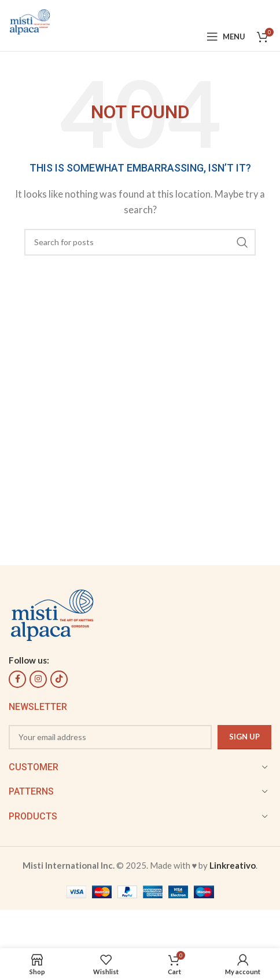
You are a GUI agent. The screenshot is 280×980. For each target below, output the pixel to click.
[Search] (140, 242)
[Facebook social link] (17, 679)
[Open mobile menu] (226, 37)
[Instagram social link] (38, 679)
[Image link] (52, 613)
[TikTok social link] (59, 679)
